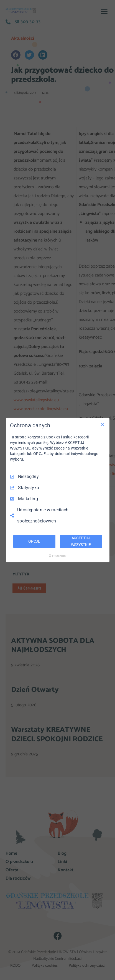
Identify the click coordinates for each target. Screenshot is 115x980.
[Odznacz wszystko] (103, 425)
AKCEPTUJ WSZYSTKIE (81, 541)
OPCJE (34, 541)
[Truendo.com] (58, 556)
